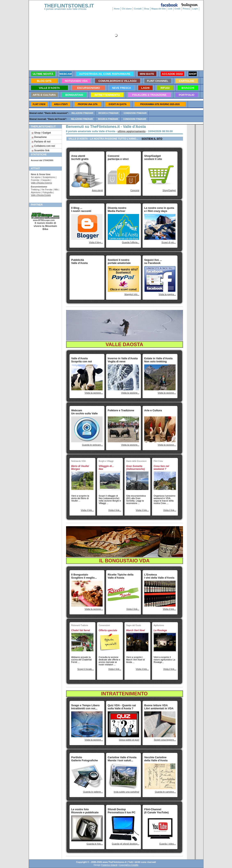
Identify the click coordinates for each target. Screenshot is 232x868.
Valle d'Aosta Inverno (42, 183)
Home (117, 9)
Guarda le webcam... (93, 445)
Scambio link (40, 150)
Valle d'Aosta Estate (41, 195)
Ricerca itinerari (109, 113)
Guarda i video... (167, 844)
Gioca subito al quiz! (129, 740)
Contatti (138, 9)
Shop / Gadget (41, 133)
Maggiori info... (132, 294)
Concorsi (135, 190)
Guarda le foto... (95, 844)
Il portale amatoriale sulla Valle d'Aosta (65, 9)
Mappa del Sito (159, 9)
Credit (178, 9)
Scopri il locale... (86, 669)
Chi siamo (127, 9)
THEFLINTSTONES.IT (69, 6)
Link (170, 9)
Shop (147, 9)
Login (195, 9)
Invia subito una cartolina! (126, 792)
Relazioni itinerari (82, 113)
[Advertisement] (84, 279)
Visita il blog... (96, 242)
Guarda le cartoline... (165, 792)
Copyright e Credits (129, 865)
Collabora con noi (43, 146)
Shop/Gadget (169, 190)
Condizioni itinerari (135, 113)
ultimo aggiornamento (132, 131)
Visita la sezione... (94, 393)
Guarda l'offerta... (131, 242)
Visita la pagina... (167, 294)
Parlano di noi (41, 142)
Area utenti (97, 190)
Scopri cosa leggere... (165, 740)
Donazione (39, 137)
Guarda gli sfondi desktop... (126, 844)
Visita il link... (87, 510)
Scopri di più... (169, 242)
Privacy (186, 9)
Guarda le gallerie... (93, 792)
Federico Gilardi (109, 865)
